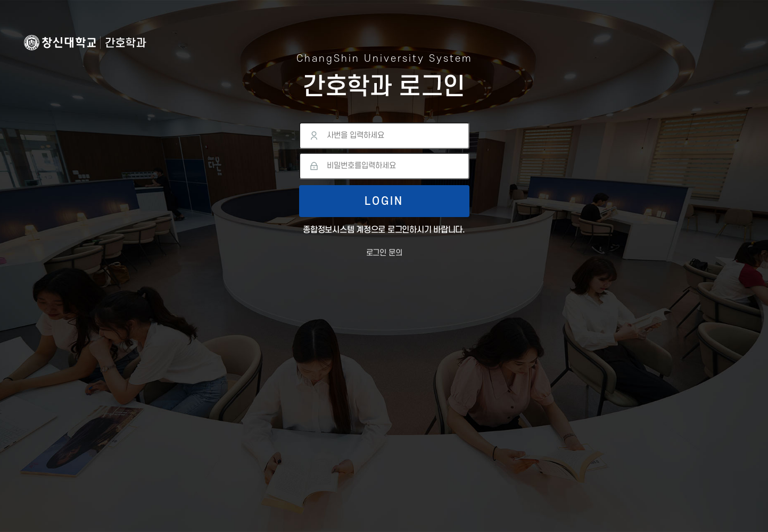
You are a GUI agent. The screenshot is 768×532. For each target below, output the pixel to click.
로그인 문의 (384, 253)
